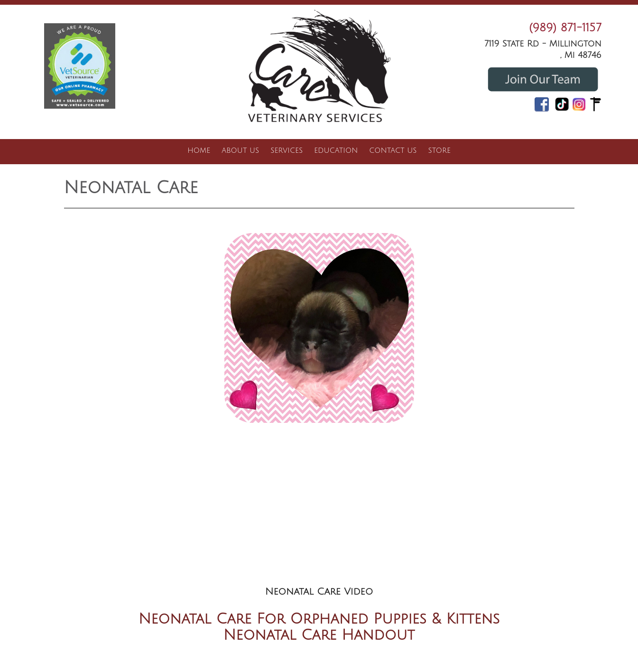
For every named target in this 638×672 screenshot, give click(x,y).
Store (439, 150)
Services (287, 150)
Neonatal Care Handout (319, 635)
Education (336, 150)
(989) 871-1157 (565, 28)
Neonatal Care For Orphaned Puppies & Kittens (319, 619)
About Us (240, 150)
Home (199, 150)
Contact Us (393, 150)
